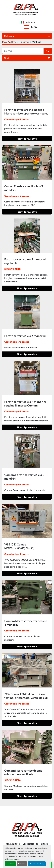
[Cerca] (23, 51)
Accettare (10, 864)
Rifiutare (22, 864)
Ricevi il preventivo (27, 139)
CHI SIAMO (42, 844)
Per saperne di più (37, 864)
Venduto (28, 844)
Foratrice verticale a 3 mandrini (25, 336)
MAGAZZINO (13, 844)
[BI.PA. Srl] (27, 829)
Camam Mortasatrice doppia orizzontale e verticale (23, 772)
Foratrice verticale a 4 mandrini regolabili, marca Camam (25, 404)
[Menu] (27, 27)
